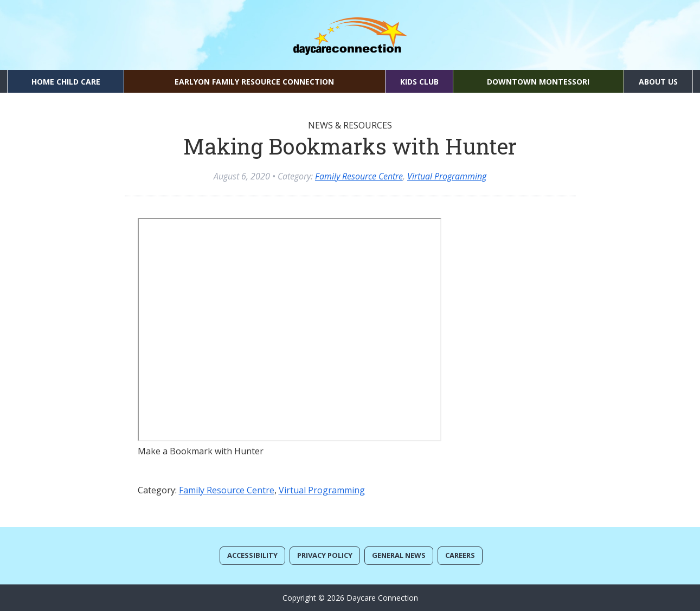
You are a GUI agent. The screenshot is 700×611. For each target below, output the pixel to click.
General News (399, 555)
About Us (658, 82)
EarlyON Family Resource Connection (254, 82)
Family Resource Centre (359, 176)
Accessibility (252, 555)
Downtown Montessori (538, 82)
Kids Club (419, 82)
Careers (460, 555)
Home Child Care (66, 82)
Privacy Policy (325, 555)
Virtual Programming (447, 176)
